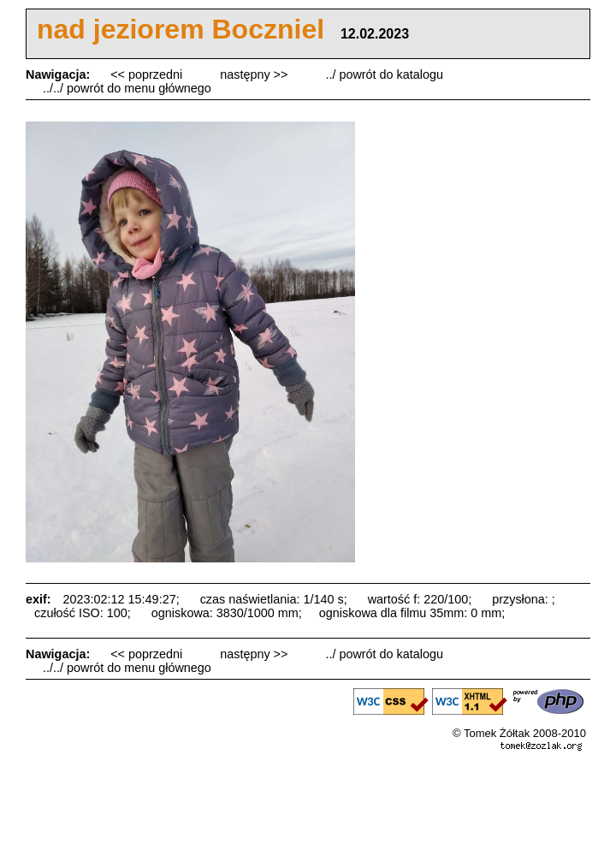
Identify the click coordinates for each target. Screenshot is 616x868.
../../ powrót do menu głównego (127, 88)
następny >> (255, 74)
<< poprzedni (148, 74)
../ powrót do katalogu (384, 74)
